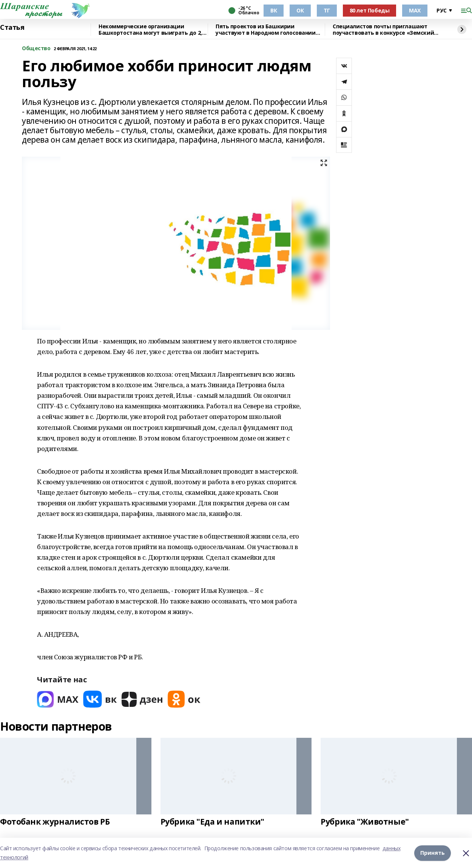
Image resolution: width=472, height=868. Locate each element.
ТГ (327, 10)
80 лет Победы (370, 10)
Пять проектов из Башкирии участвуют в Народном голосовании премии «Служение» (266, 30)
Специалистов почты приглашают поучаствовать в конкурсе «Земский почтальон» (383, 30)
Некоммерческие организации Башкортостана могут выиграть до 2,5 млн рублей (152, 30)
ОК (300, 10)
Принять (433, 853)
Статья (12, 28)
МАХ (415, 10)
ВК (274, 10)
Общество (36, 48)
